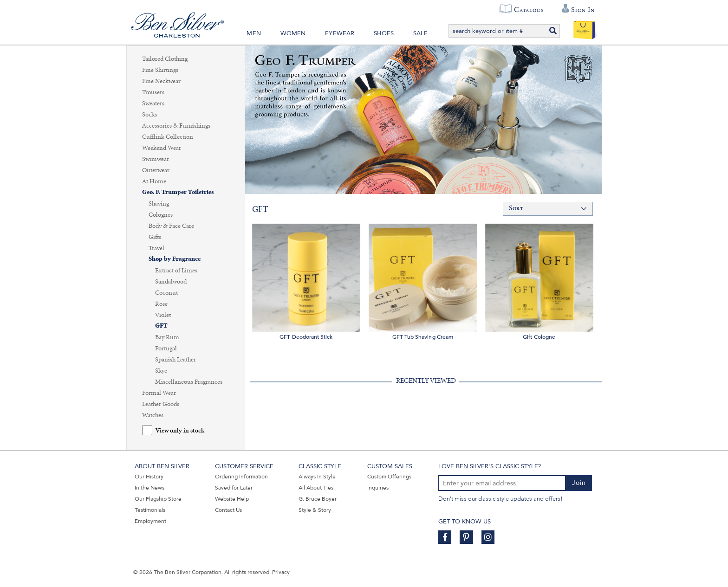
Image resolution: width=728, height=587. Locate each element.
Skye (161, 371)
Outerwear (156, 170)
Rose (161, 304)
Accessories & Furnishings (176, 126)
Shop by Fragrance (175, 259)
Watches (153, 415)
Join (579, 483)
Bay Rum (167, 337)
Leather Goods (161, 404)
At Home (154, 181)
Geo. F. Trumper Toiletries (178, 192)
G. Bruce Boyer (318, 499)
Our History (149, 477)
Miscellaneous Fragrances (189, 382)
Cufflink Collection (168, 137)
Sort (516, 209)
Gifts (155, 237)
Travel (156, 248)
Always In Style (317, 477)
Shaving (159, 204)
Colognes (161, 215)
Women (293, 33)
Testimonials (150, 510)
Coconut (166, 293)
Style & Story (315, 510)
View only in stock (180, 431)
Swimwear (156, 159)
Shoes (384, 33)
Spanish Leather (175, 360)
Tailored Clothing (165, 59)
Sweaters (153, 103)
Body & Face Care (171, 226)
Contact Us (228, 510)
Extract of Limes (176, 271)
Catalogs (529, 10)
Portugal (166, 348)
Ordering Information (241, 477)
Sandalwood (171, 282)
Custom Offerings (389, 477)
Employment (150, 521)
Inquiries (378, 488)
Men (254, 33)
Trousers (153, 92)
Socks (149, 115)
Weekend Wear (162, 148)
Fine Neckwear (161, 81)
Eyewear (340, 33)
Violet (163, 315)
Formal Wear (159, 393)
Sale (421, 33)
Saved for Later (234, 488)
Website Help (232, 499)
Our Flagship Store (158, 499)
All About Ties (316, 488)
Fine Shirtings (160, 70)
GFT (161, 326)
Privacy (281, 572)
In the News (149, 488)
